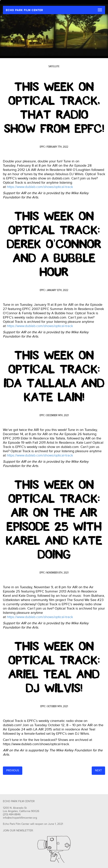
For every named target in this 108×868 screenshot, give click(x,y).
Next (98, 771)
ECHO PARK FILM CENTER (24, 10)
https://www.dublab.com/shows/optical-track (40, 187)
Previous (13, 771)
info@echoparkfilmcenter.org (20, 818)
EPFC (42, 147)
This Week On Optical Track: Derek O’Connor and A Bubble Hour (54, 244)
